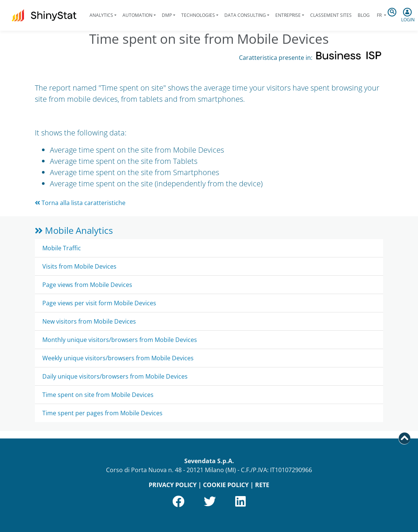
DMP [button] (167, 15)
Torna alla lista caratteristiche (80, 203)
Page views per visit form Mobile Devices (99, 303)
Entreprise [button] (288, 15)
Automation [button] (137, 15)
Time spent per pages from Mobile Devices (102, 413)
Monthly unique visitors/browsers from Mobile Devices (120, 340)
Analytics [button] (101, 15)
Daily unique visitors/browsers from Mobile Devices (115, 376)
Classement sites (331, 15)
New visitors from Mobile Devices (89, 321)
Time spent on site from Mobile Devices (98, 395)
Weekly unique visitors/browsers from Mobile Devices (118, 358)
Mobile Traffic (62, 248)
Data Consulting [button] (245, 15)
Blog (364, 15)
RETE (262, 485)
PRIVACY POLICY (173, 485)
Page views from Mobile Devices (87, 285)
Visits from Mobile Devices (79, 266)
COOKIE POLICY (226, 485)
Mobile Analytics (74, 230)
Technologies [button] (198, 15)
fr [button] (379, 15)
